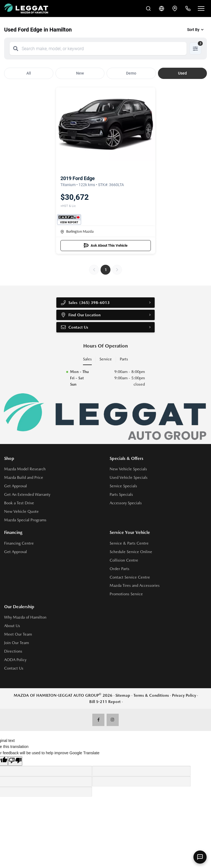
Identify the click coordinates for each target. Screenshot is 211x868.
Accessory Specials (126, 503)
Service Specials (123, 486)
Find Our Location (80, 315)
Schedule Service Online (131, 552)
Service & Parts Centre (129, 543)
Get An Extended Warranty (27, 494)
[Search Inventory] (148, 8)
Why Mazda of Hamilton (25, 617)
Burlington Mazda (77, 231)
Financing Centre (19, 543)
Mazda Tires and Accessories (135, 585)
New (80, 73)
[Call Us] (188, 8)
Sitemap (123, 695)
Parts (124, 359)
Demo (131, 73)
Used (182, 73)
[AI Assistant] (200, 857)
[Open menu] (201, 8)
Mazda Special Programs (25, 520)
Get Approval (16, 486)
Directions (13, 651)
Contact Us (74, 327)
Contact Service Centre (130, 577)
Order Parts (120, 569)
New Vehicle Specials (128, 469)
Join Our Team (16, 643)
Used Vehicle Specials (129, 477)
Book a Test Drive (19, 503)
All (29, 73)
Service (106, 359)
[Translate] (162, 8)
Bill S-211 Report (105, 702)
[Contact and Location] (175, 8)
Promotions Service (126, 594)
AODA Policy (15, 660)
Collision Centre (124, 560)
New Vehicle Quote (21, 511)
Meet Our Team (18, 634)
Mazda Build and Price (24, 477)
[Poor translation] (15, 761)
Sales (87, 359)
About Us (12, 626)
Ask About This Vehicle (106, 246)
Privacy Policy (184, 695)
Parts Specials (121, 494)
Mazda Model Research (25, 469)
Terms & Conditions (151, 695)
